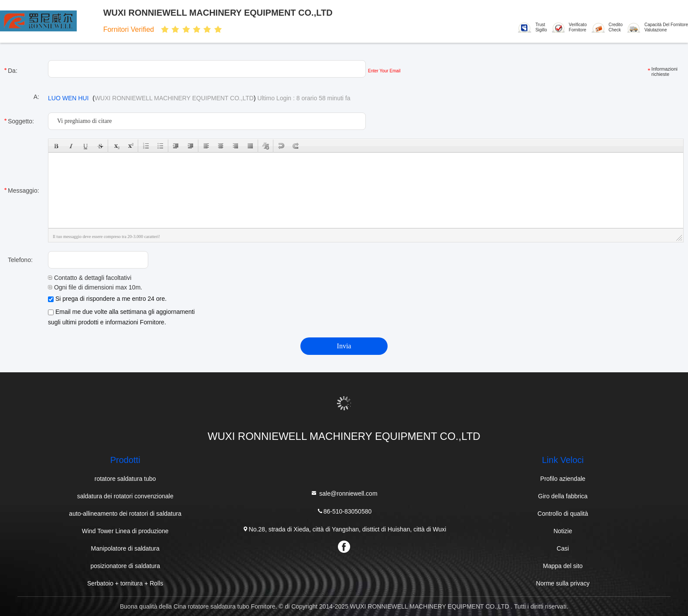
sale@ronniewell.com (344, 493)
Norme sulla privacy (563, 583)
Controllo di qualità (563, 514)
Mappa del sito (563, 566)
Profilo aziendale (563, 479)
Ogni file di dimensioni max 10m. (95, 287)
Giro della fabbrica (563, 496)
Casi (563, 548)
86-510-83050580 (344, 511)
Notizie (563, 531)
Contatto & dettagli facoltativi (90, 278)
